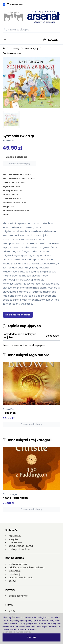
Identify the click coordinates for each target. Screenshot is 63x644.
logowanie (15, 571)
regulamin (15, 536)
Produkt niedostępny (19, 164)
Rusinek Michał (22, 211)
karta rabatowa (18, 564)
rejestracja (15, 574)
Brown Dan (9, 141)
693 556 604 (17, 5)
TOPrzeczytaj (31, 48)
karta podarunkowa (20, 549)
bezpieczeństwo (18, 596)
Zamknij (32, 637)
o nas (12, 611)
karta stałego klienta (21, 546)
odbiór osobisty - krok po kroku (27, 568)
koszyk (13, 581)
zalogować (52, 336)
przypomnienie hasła (21, 578)
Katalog (15, 48)
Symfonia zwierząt (12, 53)
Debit (17, 187)
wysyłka (13, 539)
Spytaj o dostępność (17, 157)
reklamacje (15, 543)
